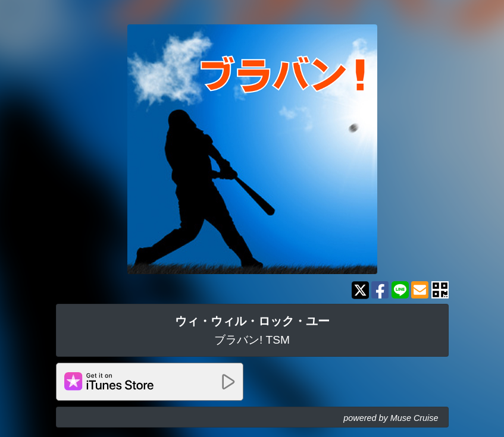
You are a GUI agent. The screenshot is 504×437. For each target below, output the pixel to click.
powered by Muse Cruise (391, 418)
